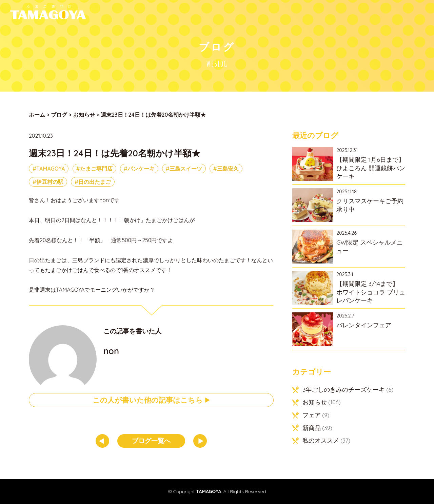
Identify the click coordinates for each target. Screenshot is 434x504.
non (111, 351)
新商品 (312, 428)
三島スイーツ (186, 169)
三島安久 (228, 169)
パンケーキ (141, 169)
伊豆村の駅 (50, 182)
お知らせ (315, 402)
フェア (312, 415)
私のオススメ (321, 440)
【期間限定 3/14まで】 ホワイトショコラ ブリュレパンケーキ (371, 292)
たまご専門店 (96, 169)
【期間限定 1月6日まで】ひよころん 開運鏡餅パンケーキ (371, 168)
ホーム (37, 115)
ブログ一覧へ (151, 441)
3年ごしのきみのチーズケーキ (344, 389)
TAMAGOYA (51, 169)
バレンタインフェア (364, 325)
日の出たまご (95, 182)
